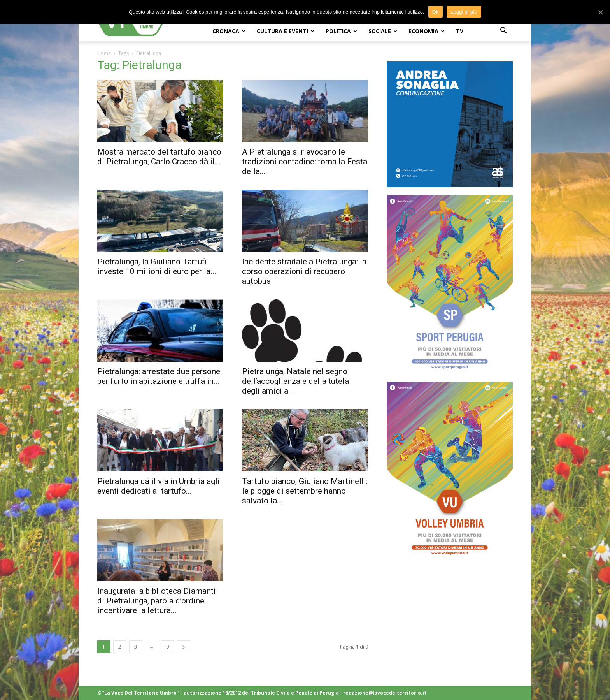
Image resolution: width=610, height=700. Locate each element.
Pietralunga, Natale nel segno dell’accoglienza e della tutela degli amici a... (295, 381)
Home (104, 53)
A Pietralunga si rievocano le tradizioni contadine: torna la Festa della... (305, 162)
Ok (436, 12)
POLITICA (341, 31)
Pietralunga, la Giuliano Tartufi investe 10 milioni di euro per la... (157, 266)
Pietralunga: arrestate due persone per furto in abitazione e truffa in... (159, 376)
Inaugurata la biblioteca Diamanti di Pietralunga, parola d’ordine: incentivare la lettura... (157, 601)
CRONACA (229, 31)
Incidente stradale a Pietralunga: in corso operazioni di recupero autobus (304, 271)
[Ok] (600, 12)
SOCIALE (383, 31)
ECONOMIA (427, 31)
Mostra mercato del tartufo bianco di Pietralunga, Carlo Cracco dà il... (159, 157)
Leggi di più (464, 12)
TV (460, 31)
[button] (503, 31)
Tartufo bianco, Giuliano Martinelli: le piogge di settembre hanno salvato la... (305, 491)
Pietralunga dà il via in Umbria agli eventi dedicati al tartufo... (159, 486)
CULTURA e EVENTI (286, 31)
